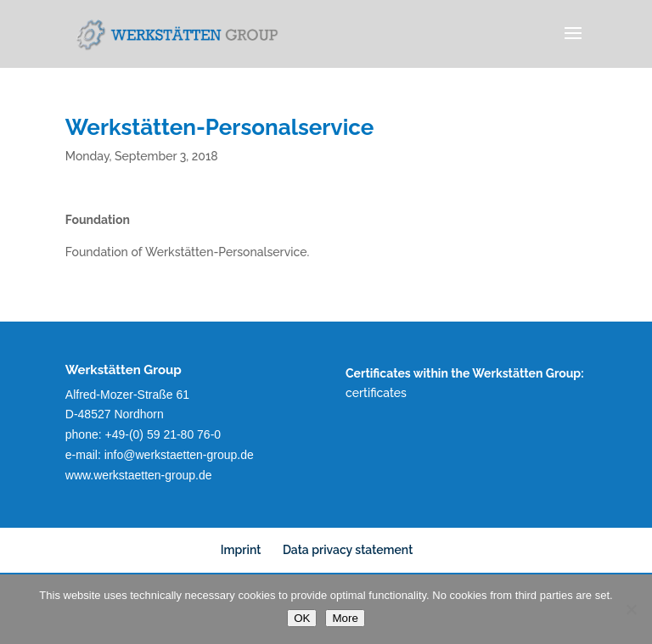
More (345, 618)
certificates (376, 393)
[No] (631, 609)
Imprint (241, 550)
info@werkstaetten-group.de (179, 455)
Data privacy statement (348, 550)
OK (302, 618)
